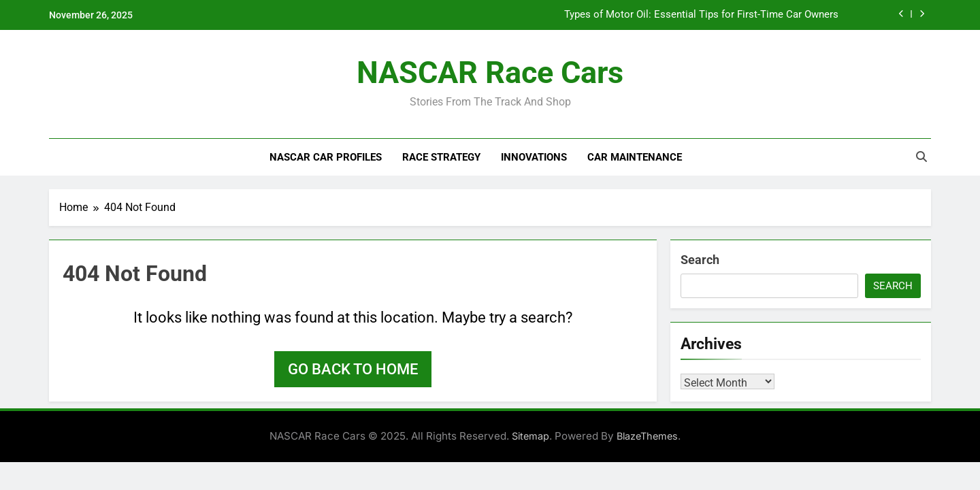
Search (700, 260)
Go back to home (353, 369)
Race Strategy (441, 157)
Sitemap (530, 436)
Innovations (534, 157)
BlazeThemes (647, 436)
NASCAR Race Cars (490, 72)
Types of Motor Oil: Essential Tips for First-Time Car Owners (701, 15)
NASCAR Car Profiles (326, 157)
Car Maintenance (635, 157)
